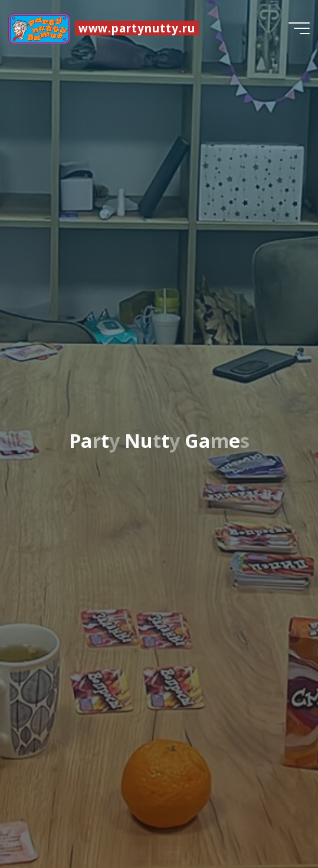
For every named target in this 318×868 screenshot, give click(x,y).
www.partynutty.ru (137, 28)
